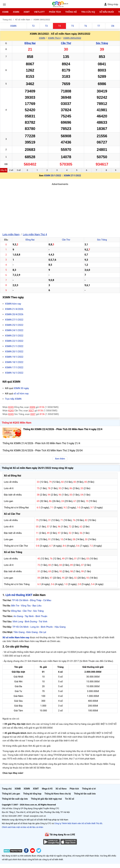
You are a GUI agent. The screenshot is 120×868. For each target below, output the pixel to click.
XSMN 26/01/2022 (72, 38)
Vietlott (39, 12)
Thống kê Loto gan (11, 794)
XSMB (5, 12)
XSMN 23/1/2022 (14, 336)
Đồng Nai (30, 43)
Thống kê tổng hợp (32, 794)
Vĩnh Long (18, 622)
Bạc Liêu (37, 606)
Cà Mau (47, 600)
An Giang (18, 616)
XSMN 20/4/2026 (14, 314)
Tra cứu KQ (88, 12)
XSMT (27, 12)
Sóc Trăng (102, 43)
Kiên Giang (32, 632)
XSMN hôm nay (13, 304)
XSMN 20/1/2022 (14, 352)
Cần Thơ (66, 43)
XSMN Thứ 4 (54, 38)
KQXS (11, 407)
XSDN (32, 407)
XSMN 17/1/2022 (14, 367)
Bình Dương (31, 622)
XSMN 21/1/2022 (14, 346)
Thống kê (71, 12)
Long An (35, 627)
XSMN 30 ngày (21, 388)
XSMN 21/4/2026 (14, 309)
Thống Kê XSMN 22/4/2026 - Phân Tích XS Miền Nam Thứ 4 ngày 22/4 (63, 429)
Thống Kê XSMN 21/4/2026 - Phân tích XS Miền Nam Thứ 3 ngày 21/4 (41, 443)
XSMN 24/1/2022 (14, 330)
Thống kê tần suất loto (85, 794)
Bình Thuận (41, 616)
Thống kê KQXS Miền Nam (16, 423)
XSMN (16, 12)
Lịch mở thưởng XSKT (19, 595)
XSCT (31, 411)
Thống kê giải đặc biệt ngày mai (46, 799)
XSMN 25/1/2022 (53, 176)
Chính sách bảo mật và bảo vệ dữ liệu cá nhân (22, 827)
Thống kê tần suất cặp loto (15, 799)
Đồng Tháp (36, 600)
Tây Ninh (29, 616)
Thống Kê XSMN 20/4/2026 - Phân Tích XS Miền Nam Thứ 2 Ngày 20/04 (42, 450)
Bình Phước (47, 627)
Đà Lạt (43, 632)
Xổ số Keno (61, 789)
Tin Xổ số (69, 799)
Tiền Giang (19, 632)
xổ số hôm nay (21, 394)
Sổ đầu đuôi (107, 12)
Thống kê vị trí (89, 789)
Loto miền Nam (11, 234)
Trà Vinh (43, 622)
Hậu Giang (60, 627)
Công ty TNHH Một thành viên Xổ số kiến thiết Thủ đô (78, 823)
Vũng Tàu (26, 606)
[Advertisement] (60, 208)
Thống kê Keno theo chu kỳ (58, 794)
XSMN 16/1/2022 (14, 373)
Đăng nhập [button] (111, 4)
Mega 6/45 (47, 789)
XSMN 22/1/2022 (14, 341)
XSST (33, 414)
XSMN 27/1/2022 (72, 176)
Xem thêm (60, 459)
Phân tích (55, 12)
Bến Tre (15, 606)
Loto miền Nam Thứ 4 (35, 234)
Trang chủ (7, 789)
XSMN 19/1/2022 (14, 357)
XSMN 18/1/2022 (14, 362)
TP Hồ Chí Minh (20, 600)
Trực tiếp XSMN (13, 399)
